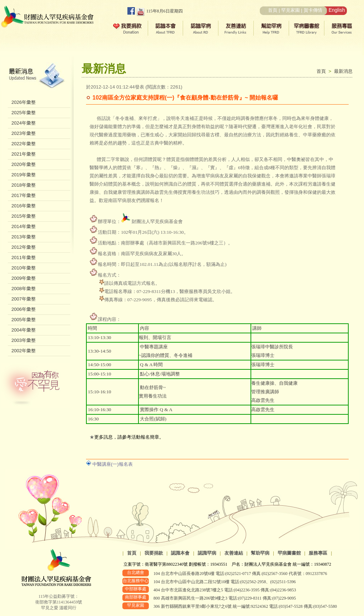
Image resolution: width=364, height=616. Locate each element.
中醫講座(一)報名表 (113, 464)
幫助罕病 (260, 553)
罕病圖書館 (289, 553)
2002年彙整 (24, 351)
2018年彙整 (24, 185)
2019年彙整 (24, 175)
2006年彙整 (24, 309)
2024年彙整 (24, 123)
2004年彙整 (24, 330)
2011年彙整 (24, 257)
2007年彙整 (24, 299)
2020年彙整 (24, 164)
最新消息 (343, 71)
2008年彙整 (24, 289)
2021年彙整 (24, 154)
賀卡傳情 (313, 10)
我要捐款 (154, 553)
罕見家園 (290, 10)
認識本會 (180, 553)
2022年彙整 (24, 144)
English (337, 10)
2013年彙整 (24, 237)
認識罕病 (207, 553)
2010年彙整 (24, 268)
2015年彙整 (24, 216)
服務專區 (318, 553)
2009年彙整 (24, 278)
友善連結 (234, 553)
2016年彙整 (24, 206)
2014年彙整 (24, 226)
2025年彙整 (24, 113)
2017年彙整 (24, 195)
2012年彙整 (24, 247)
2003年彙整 (24, 340)
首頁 (273, 10)
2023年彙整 (24, 133)
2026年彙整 (24, 102)
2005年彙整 (24, 320)
